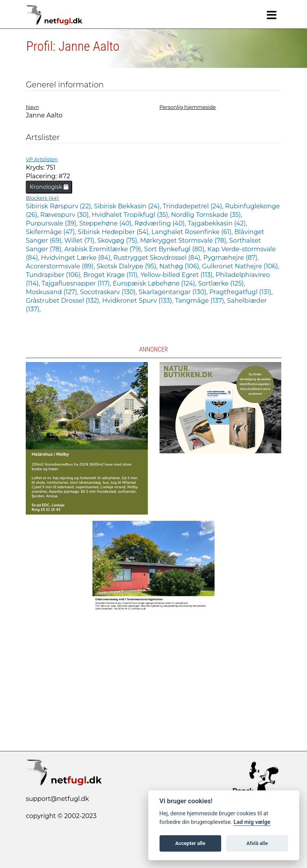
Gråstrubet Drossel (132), (64, 301)
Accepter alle (190, 843)
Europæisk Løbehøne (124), (155, 283)
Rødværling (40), (161, 223)
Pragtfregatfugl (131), (241, 292)
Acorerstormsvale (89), (61, 266)
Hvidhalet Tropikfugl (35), (131, 215)
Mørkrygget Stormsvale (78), (185, 241)
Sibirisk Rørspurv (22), (60, 206)
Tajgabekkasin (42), (217, 223)
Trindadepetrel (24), (194, 206)
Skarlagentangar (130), (174, 292)
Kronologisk (49, 187)
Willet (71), (81, 241)
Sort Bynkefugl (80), (176, 249)
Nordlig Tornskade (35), (207, 215)
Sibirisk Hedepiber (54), (114, 232)
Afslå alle (257, 843)
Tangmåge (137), (201, 301)
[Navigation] (272, 15)
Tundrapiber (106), (54, 275)
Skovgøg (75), (119, 241)
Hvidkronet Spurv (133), (139, 301)
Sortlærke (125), (222, 283)
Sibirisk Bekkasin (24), (128, 206)
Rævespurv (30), (66, 215)
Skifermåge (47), (52, 232)
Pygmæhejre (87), (231, 258)
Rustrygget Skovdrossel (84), (158, 258)
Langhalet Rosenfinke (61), (193, 232)
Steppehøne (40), (107, 223)
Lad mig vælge (252, 822)
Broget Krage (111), (112, 275)
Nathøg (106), (180, 266)
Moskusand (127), (53, 292)
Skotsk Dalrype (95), (128, 266)
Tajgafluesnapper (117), (77, 283)
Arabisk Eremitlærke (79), (104, 249)
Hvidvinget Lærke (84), (77, 258)
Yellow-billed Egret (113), (178, 275)
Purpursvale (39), (52, 223)
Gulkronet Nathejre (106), (241, 266)
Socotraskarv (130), (109, 292)
